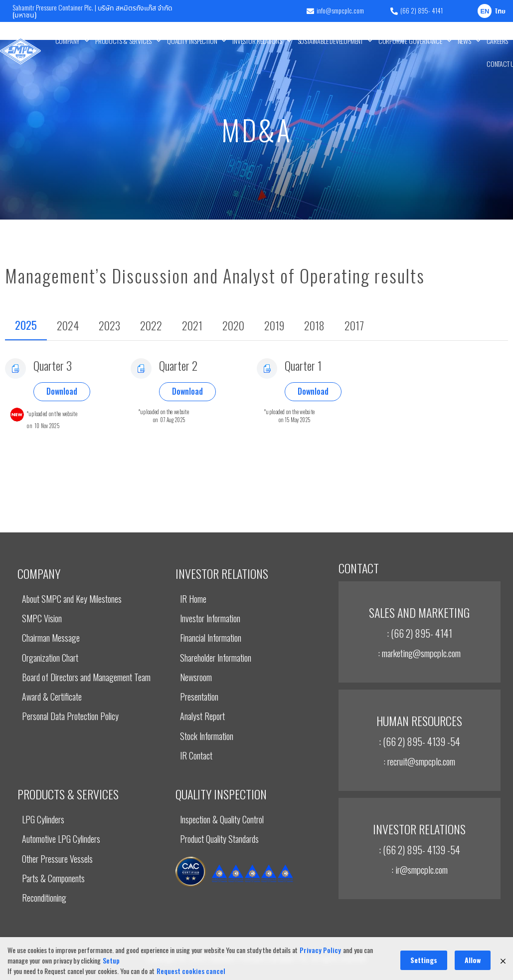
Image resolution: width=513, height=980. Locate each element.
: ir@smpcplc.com (420, 869)
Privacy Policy (320, 972)
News (469, 41)
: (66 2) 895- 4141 (420, 633)
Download (62, 391)
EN (485, 12)
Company (72, 41)
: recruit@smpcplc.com (419, 761)
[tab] (26, 326)
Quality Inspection (197, 41)
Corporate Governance (415, 41)
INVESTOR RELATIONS (262, 41)
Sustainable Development (335, 41)
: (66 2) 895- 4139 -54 (420, 741)
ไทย (500, 12)
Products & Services (128, 41)
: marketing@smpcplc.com (419, 653)
